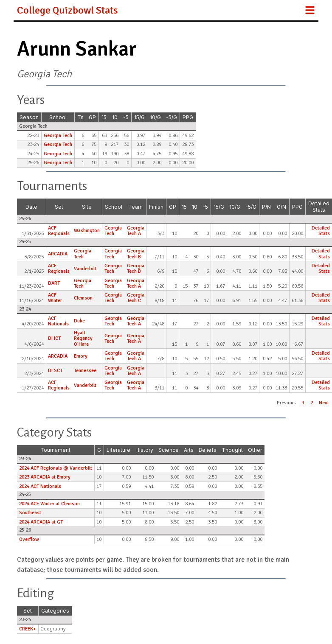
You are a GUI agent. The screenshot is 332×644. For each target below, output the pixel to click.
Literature (118, 450)
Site (87, 207)
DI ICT (54, 338)
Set (59, 207)
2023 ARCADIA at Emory (45, 477)
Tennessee (85, 371)
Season (29, 117)
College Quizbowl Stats (68, 10)
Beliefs (208, 450)
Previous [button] (286, 403)
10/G (155, 117)
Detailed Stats (319, 207)
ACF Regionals (59, 231)
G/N (281, 207)
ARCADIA (58, 254)
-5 (126, 117)
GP (92, 117)
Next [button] (324, 403)
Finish (156, 207)
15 (104, 117)
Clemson (83, 298)
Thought (232, 450)
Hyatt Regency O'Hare (83, 338)
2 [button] (312, 403)
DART (54, 283)
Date (31, 207)
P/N (266, 207)
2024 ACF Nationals (40, 486)
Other (255, 450)
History (144, 450)
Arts (189, 450)
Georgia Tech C (136, 298)
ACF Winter (55, 298)
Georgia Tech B (136, 254)
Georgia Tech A (136, 231)
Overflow (29, 539)
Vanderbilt (85, 269)
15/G (139, 117)
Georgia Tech (58, 136)
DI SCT (55, 371)
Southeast (30, 513)
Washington (87, 231)
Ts (80, 117)
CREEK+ (28, 629)
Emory (81, 356)
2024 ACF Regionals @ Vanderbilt (56, 468)
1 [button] (303, 403)
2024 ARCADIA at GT (41, 522)
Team (135, 207)
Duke (79, 321)
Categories (55, 611)
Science (169, 450)
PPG (188, 117)
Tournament (55, 450)
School (58, 117)
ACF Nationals (58, 321)
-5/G (172, 117)
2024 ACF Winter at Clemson (49, 504)
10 (115, 117)
